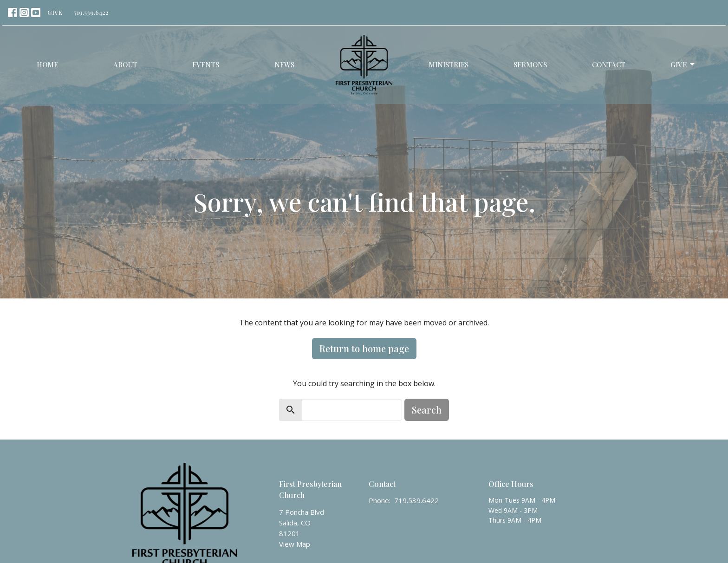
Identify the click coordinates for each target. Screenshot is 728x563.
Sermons (530, 65)
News (284, 65)
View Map (295, 544)
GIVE (55, 12)
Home (47, 65)
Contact (609, 65)
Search (427, 410)
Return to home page (364, 348)
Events (206, 65)
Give (683, 65)
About (125, 65)
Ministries (448, 65)
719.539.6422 (91, 12)
